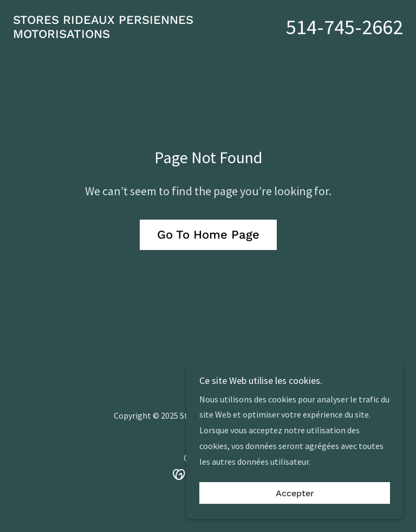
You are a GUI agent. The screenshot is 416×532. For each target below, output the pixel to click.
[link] (110, 60)
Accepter (295, 493)
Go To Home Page (208, 256)
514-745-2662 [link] (344, 38)
